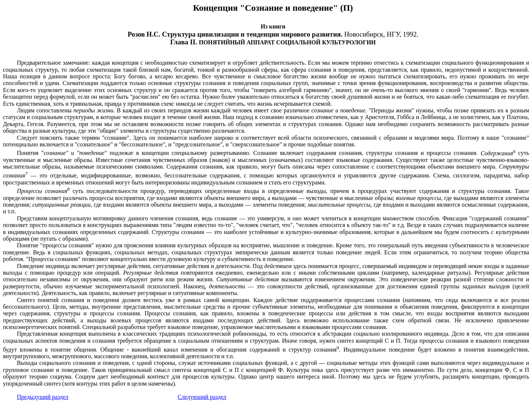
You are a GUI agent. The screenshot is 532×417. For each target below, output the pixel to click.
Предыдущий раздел (43, 397)
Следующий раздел (202, 397)
